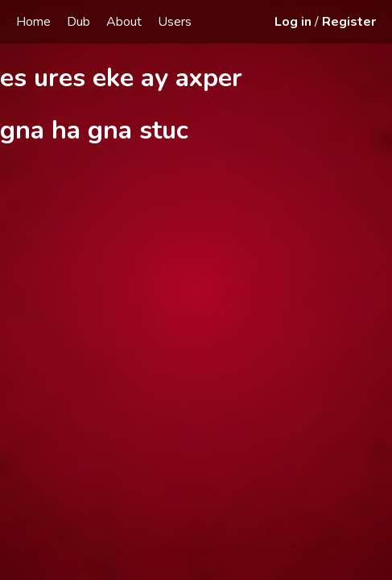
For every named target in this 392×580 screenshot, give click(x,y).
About (124, 22)
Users (175, 22)
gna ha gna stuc (94, 130)
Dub (78, 22)
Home (33, 22)
